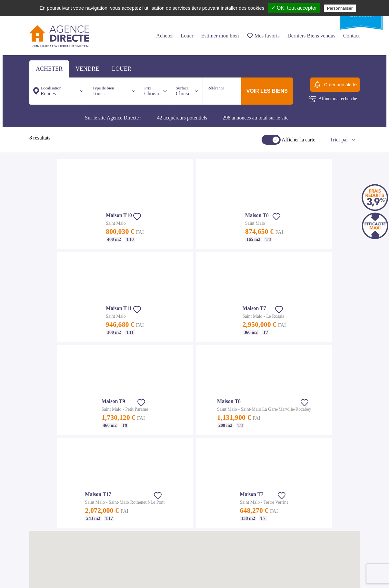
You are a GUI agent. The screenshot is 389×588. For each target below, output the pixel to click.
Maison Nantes (41, 524)
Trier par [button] (339, 140)
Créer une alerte (335, 85)
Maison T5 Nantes (44, 531)
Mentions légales (115, 411)
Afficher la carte (299, 140)
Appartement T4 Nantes (48, 516)
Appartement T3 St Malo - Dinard (128, 493)
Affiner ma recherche (333, 99)
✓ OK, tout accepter (294, 8)
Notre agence (112, 403)
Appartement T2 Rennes (194, 421)
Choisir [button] (152, 91)
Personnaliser (340, 8)
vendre (87, 69)
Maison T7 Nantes (44, 547)
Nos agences (131, 370)
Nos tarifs (110, 395)
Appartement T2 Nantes (48, 500)
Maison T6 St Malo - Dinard (124, 516)
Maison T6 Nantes (44, 539)
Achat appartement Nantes (50, 493)
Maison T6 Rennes (189, 459)
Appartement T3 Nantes (48, 508)
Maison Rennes (187, 444)
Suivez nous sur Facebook (55, 576)
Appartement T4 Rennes (194, 436)
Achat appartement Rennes (196, 413)
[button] (240, 273)
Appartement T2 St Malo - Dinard (128, 485)
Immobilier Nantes (44, 485)
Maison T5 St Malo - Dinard (124, 508)
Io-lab (355, 576)
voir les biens (267, 91)
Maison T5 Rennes (189, 452)
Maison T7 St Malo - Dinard (124, 524)
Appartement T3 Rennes (194, 428)
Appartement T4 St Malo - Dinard (128, 500)
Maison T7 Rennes (189, 467)
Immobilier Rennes (190, 405)
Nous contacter (176, 370)
